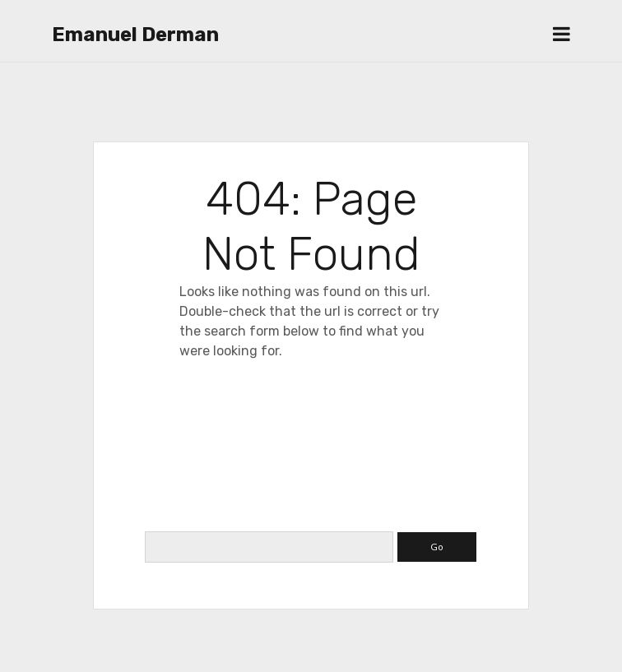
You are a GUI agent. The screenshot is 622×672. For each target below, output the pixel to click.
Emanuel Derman (135, 35)
